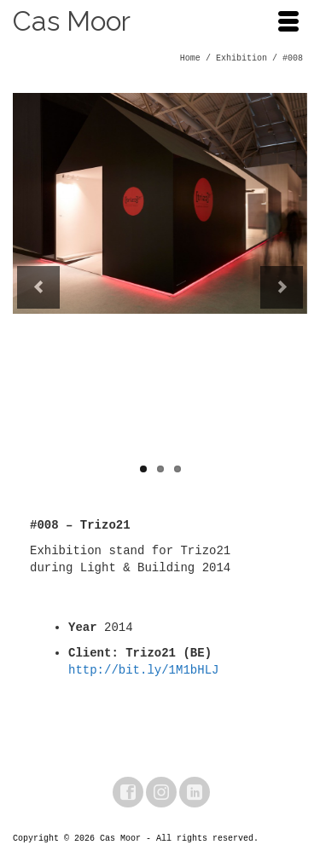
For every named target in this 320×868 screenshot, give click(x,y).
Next (282, 287)
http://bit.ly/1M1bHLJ (143, 670)
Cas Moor (72, 21)
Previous (38, 287)
